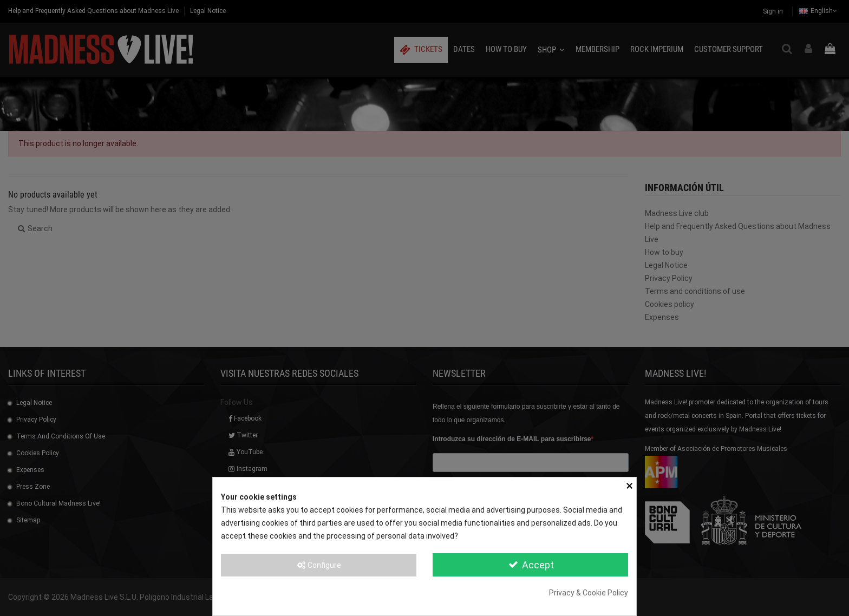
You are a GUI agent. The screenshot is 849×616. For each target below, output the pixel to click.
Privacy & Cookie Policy (589, 593)
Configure (319, 565)
